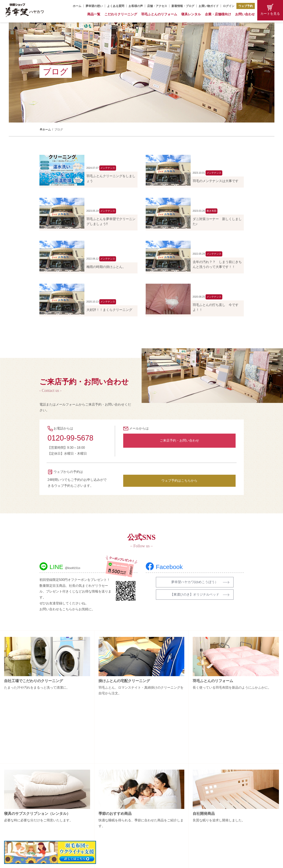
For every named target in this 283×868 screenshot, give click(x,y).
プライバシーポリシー (223, 825)
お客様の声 (136, 6)
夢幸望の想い (94, 6)
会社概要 (215, 797)
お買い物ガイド (209, 6)
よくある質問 (116, 6)
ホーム (77, 6)
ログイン (229, 6)
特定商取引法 (218, 818)
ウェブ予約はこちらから (179, 481)
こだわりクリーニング (121, 14)
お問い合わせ (245, 14)
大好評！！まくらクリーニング (109, 310)
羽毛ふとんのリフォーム (159, 14)
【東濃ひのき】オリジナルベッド (195, 594)
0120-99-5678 (70, 438)
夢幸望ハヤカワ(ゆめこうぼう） (195, 582)
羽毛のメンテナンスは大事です (216, 181)
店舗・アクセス (157, 6)
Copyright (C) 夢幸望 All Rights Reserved (139, 862)
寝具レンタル (191, 14)
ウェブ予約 (246, 6)
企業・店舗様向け (218, 14)
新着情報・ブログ (183, 6)
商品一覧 (94, 14)
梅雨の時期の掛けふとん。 (106, 267)
